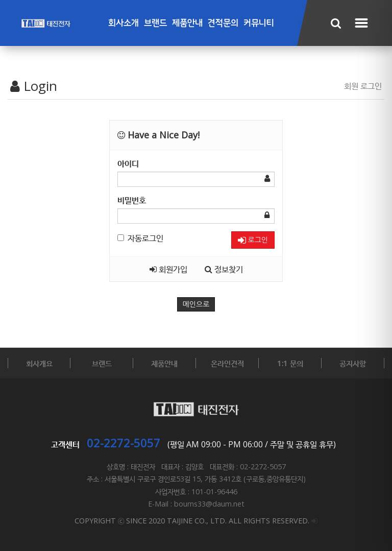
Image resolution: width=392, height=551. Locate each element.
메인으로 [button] (196, 304)
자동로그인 (140, 238)
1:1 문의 (290, 363)
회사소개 (124, 23)
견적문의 (223, 23)
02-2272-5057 (124, 443)
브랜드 (155, 23)
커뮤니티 (259, 23)
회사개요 (39, 363)
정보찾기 (224, 269)
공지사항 (353, 363)
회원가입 (168, 269)
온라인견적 (227, 363)
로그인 (253, 240)
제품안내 (187, 23)
